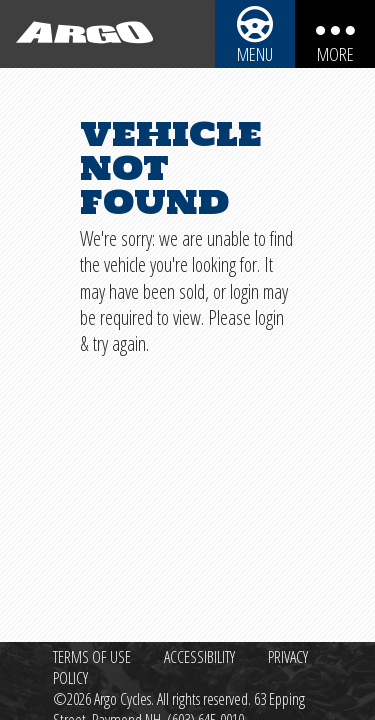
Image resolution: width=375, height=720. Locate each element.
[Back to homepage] (80, 34)
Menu (255, 54)
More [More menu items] (335, 54)
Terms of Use (92, 657)
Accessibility (199, 657)
